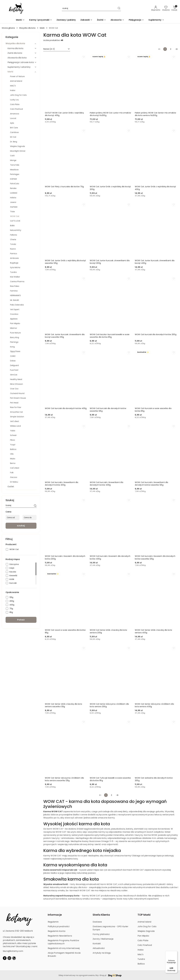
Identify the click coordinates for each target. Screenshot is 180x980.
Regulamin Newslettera (60, 936)
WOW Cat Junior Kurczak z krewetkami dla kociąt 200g (110, 262)
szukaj (21, 526)
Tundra (141, 959)
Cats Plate (143, 940)
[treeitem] (21, 44)
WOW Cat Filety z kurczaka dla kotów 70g (64, 187)
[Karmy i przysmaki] (41, 20)
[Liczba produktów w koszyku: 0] (174, 8)
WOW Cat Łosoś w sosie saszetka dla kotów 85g (65, 631)
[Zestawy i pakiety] (66, 20)
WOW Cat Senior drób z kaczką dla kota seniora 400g (153, 631)
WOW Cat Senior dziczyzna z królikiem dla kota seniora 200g (109, 705)
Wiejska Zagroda (146, 931)
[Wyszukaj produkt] (91, 8)
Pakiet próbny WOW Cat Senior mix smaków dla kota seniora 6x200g (155, 114)
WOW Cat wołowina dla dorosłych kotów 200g (154, 779)
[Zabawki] (86, 20)
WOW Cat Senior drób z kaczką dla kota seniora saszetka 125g (63, 705)
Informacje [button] (55, 915)
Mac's (141, 954)
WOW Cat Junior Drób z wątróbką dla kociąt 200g (110, 188)
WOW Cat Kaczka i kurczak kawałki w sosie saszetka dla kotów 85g (110, 336)
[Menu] (176, 953)
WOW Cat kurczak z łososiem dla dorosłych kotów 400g (110, 557)
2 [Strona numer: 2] (171, 49)
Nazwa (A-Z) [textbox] (49, 49)
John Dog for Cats (147, 926)
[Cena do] (30, 518)
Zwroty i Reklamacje (103, 939)
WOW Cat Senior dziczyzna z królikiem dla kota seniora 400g (154, 705)
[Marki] (20, 20)
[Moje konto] (156, 8)
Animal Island (144, 922)
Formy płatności (101, 934)
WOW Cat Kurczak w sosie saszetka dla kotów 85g (153, 410)
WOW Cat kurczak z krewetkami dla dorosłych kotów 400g (106, 484)
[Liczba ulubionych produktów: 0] (166, 8)
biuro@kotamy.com (13, 951)
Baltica (141, 964)
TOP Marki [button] (144, 915)
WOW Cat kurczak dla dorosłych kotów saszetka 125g (108, 410)
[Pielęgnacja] (136, 20)
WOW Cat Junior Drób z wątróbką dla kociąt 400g (155, 188)
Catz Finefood (145, 945)
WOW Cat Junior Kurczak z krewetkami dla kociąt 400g (155, 262)
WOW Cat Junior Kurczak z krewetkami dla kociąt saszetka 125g (65, 336)
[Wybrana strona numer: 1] (165, 49)
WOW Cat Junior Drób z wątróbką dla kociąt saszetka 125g (65, 262)
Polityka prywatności (59, 926)
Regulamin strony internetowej (64, 948)
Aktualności (99, 948)
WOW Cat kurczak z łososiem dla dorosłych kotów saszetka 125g (155, 557)
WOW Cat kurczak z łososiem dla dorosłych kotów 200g (65, 557)
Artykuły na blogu (102, 953)
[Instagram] (9, 958)
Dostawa (97, 922)
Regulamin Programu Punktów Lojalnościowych (63, 942)
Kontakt (97, 944)
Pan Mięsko (143, 936)
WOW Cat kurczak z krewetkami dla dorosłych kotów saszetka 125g (152, 484)
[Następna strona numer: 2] (176, 49)
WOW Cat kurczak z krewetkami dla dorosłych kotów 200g (62, 484)
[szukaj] (35, 506)
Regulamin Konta (57, 931)
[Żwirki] (101, 20)
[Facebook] (5, 958)
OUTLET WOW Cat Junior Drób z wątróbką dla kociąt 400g (64, 114)
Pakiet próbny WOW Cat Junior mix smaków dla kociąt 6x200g (110, 114)
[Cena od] (13, 518)
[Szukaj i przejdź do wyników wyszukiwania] (119, 8)
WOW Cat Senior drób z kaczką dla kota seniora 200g (108, 631)
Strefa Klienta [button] (101, 915)
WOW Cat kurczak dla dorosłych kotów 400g (66, 408)
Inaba (141, 950)
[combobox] (57, 49)
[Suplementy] (156, 20)
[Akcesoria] (117, 20)
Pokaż (21, 620)
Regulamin (53, 922)
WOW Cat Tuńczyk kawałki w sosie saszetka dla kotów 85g (110, 779)
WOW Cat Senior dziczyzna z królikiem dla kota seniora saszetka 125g (64, 779)
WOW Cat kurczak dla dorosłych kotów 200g (156, 334)
